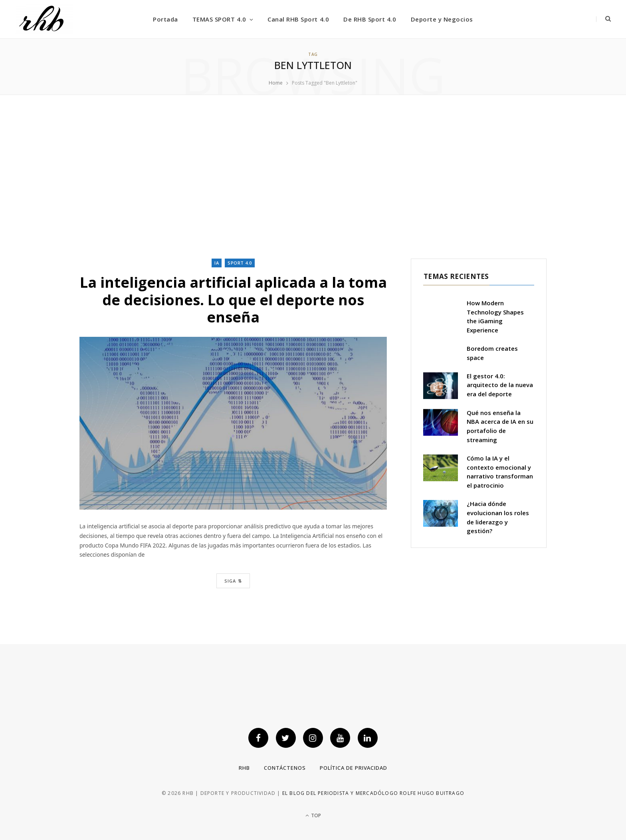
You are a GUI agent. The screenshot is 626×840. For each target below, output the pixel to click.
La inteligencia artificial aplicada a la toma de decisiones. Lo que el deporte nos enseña (233, 299)
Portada (165, 19)
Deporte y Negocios (442, 19)
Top (313, 815)
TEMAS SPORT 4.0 (219, 19)
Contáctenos (285, 768)
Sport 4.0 (240, 263)
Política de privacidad (354, 768)
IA (217, 263)
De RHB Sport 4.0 (370, 19)
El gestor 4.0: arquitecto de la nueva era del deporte (500, 385)
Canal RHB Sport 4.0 (298, 19)
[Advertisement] (313, 177)
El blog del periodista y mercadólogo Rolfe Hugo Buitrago (373, 793)
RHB (244, 768)
